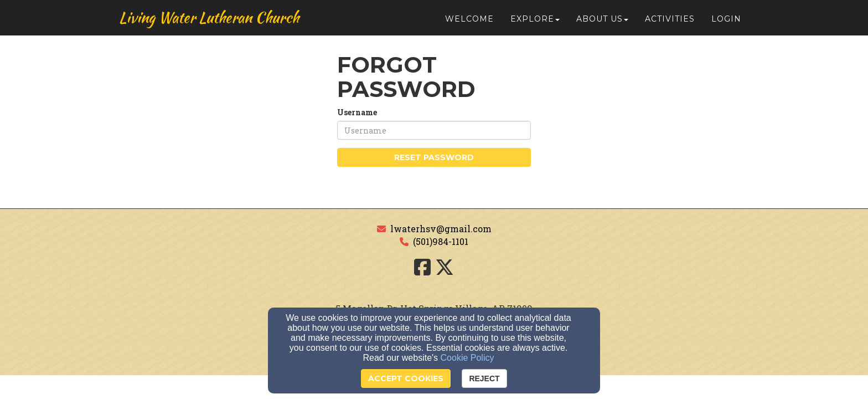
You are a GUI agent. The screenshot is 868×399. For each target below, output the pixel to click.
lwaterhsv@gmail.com (441, 229)
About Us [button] (602, 23)
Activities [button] (670, 23)
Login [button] (726, 23)
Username (357, 112)
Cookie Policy (467, 358)
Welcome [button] (469, 23)
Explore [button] (535, 23)
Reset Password (434, 157)
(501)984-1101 (441, 241)
